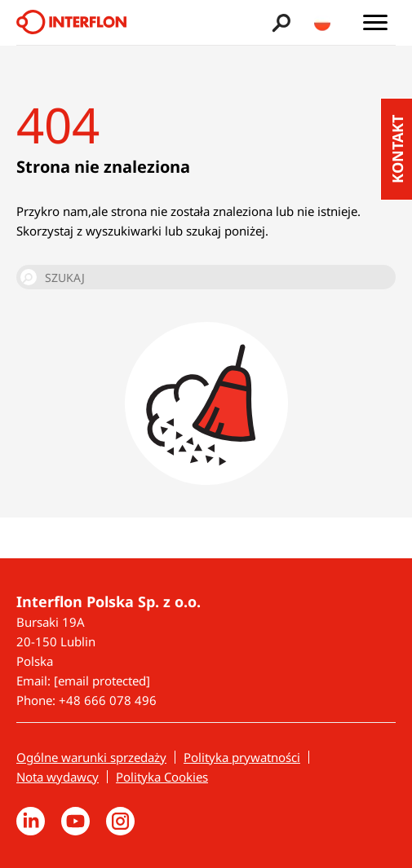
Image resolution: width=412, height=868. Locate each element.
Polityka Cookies (162, 777)
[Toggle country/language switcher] (322, 22)
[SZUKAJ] (206, 277)
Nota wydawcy (58, 777)
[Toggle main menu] (375, 22)
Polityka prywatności (242, 757)
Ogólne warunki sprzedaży (91, 757)
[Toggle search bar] (279, 22)
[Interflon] (71, 22)
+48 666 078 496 (108, 700)
